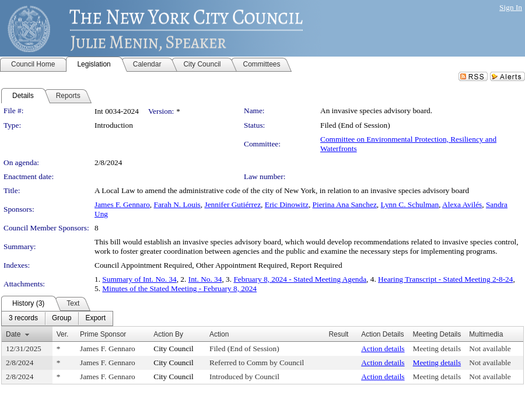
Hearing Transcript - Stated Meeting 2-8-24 (445, 279)
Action (219, 334)
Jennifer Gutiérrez (232, 204)
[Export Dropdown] (95, 318)
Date (13, 334)
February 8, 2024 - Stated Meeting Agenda (300, 279)
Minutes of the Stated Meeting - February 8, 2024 (179, 288)
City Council (174, 349)
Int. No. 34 (205, 279)
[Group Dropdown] (62, 318)
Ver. (63, 334)
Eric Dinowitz (287, 204)
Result (338, 334)
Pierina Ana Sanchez (345, 204)
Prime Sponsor (103, 334)
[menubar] (57, 318)
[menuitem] (23, 318)
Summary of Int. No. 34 (139, 279)
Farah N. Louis (177, 204)
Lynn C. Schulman (410, 204)
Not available (490, 349)
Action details (383, 349)
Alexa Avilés (462, 204)
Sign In (511, 7)
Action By (168, 334)
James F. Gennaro (122, 204)
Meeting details (437, 349)
